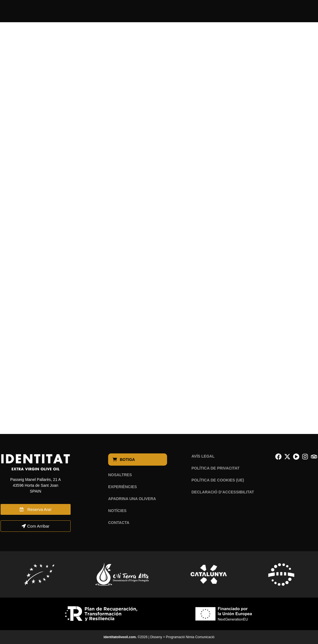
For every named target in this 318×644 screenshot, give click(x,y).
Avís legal (203, 456)
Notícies (117, 511)
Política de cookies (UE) (218, 480)
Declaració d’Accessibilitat (223, 492)
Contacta (119, 523)
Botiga (124, 460)
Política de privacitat (216, 468)
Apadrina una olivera (132, 499)
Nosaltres (120, 475)
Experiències (122, 487)
